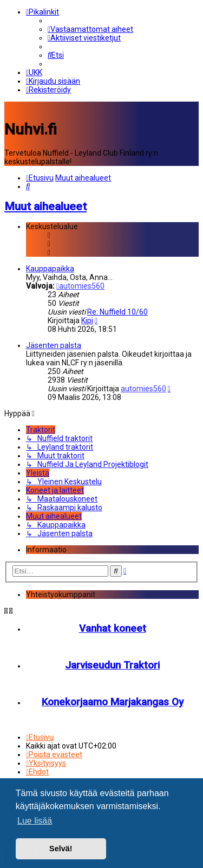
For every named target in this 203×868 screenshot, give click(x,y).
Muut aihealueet (45, 205)
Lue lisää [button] (35, 821)
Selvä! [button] (61, 849)
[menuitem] (90, 29)
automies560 (80, 285)
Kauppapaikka (50, 268)
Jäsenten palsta (54, 345)
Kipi (87, 320)
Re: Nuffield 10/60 (117, 311)
